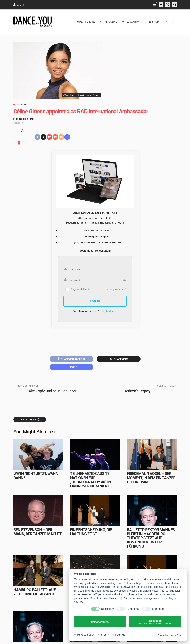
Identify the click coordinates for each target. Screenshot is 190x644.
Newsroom (21, 105)
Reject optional (100, 622)
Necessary (107, 609)
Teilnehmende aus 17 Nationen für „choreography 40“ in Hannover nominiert (90, 480)
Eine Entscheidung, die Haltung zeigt (91, 532)
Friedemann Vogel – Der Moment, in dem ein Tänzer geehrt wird (151, 478)
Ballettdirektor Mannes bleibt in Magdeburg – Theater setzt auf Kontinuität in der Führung (151, 538)
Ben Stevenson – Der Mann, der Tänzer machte (38, 532)
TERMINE (90, 22)
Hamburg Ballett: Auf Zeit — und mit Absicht (35, 592)
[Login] (19, 5)
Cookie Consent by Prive (170, 635)
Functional (133, 609)
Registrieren (109, 311)
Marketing (158, 609)
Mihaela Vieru (25, 119)
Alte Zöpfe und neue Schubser (53, 391)
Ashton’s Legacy (137, 391)
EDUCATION (133, 22)
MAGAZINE (111, 22)
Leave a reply (28, 420)
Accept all (155, 622)
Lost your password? (114, 289)
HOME (79, 22)
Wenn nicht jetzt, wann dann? (36, 476)
